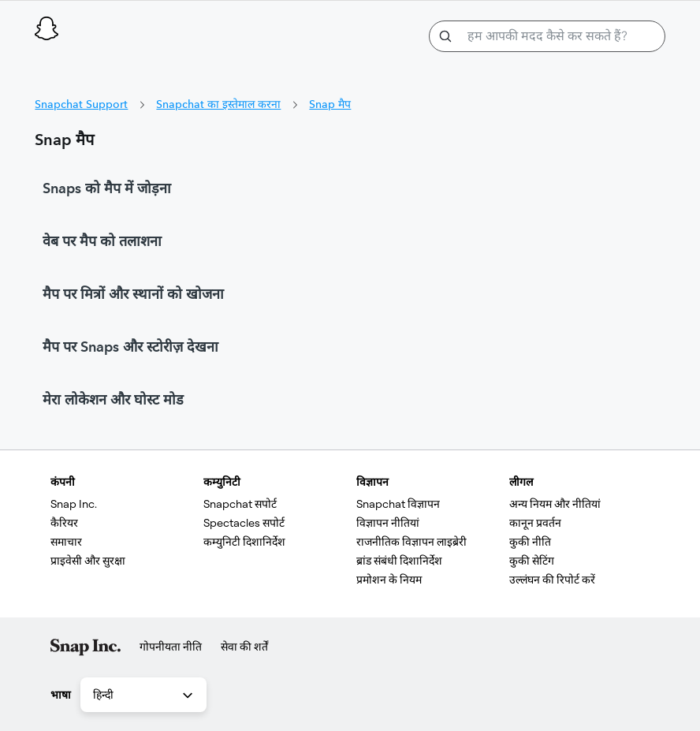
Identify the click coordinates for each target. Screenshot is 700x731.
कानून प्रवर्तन (535, 523)
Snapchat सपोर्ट (240, 504)
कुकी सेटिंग (532, 561)
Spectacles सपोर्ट (244, 523)
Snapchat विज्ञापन (398, 504)
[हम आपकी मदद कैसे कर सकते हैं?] (547, 36)
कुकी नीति (530, 542)
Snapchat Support (81, 104)
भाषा (61, 695)
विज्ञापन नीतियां (388, 523)
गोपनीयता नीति (171, 647)
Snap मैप (330, 104)
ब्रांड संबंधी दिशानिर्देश (399, 561)
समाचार (66, 542)
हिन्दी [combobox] (144, 696)
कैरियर (64, 523)
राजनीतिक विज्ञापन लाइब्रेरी (411, 542)
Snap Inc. (74, 504)
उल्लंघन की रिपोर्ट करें (552, 580)
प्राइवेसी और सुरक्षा (88, 561)
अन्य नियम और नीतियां (555, 504)
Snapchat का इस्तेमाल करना (218, 104)
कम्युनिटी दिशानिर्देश (244, 542)
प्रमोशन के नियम (389, 580)
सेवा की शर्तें (244, 647)
